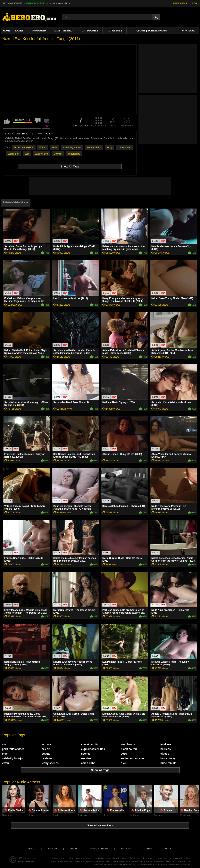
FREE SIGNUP (180, 3)
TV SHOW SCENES (12, 3)
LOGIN (196, 3)
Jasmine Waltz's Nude (60, 3)
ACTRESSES (114, 31)
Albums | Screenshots (151, 31)
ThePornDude (187, 31)
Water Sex (13, 154)
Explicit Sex (41, 154)
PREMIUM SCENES (36, 3)
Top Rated (39, 31)
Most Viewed (63, 31)
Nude (54, 148)
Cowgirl (58, 154)
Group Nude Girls (24, 148)
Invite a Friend (99, 849)
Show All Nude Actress (100, 825)
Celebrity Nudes (72, 148)
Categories (90, 31)
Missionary (74, 154)
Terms (148, 849)
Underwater (124, 148)
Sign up (52, 849)
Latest (20, 31)
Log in (74, 849)
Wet (27, 154)
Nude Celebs (94, 148)
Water (42, 148)
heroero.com (29, 858)
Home (7, 31)
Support (126, 849)
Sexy (109, 148)
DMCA (168, 849)
